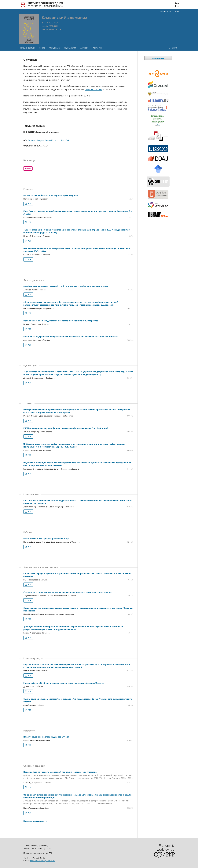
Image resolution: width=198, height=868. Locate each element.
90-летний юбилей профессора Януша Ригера (46, 538)
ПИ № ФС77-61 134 (94, 89)
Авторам (84, 48)
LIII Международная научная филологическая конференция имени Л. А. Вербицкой (66, 428)
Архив (42, 48)
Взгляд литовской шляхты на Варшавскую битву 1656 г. (52, 195)
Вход (177, 11)
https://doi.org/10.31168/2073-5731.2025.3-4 (48, 140)
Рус (177, 6)
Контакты (97, 48)
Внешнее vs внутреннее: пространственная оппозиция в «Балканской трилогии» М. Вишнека (71, 337)
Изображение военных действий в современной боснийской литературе (61, 321)
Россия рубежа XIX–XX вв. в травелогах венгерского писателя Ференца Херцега (63, 683)
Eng (177, 3)
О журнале (55, 48)
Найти (173, 48)
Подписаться (166, 11)
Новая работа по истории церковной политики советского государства (78, 775)
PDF (27, 169)
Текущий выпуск (27, 48)
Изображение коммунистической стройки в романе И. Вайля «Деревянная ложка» (66, 286)
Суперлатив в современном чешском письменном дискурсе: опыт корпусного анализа (68, 592)
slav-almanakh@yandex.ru (42, 860)
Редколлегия (70, 48)
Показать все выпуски (34, 821)
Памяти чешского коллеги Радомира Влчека (46, 737)
